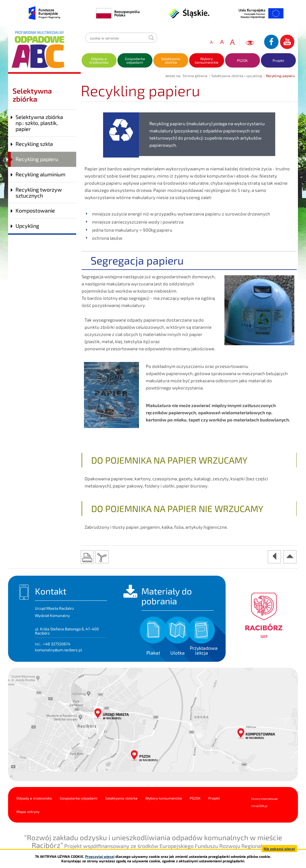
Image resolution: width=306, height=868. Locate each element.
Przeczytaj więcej (100, 856)
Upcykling (27, 226)
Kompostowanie (35, 210)
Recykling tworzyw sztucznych (39, 192)
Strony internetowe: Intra (264, 802)
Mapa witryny (28, 812)
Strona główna (195, 76)
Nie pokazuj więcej (279, 849)
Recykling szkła (34, 144)
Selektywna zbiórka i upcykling (237, 76)
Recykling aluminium (40, 174)
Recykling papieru (37, 159)
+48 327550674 (57, 644)
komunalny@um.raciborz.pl (59, 650)
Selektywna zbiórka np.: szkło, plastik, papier (39, 123)
